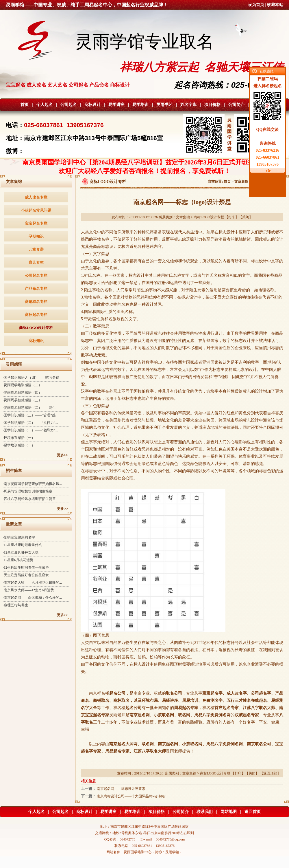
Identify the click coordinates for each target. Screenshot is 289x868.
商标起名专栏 (36, 315)
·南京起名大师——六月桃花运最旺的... (32, 583)
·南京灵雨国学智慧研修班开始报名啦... (32, 484)
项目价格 (212, 105)
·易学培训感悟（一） (19, 445)
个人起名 (45, 105)
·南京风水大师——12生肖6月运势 (28, 590)
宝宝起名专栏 (36, 223)
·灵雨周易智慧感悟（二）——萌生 (29, 408)
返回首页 (253, 812)
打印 (232, 217)
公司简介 (236, 105)
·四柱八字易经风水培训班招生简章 (29, 499)
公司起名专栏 (36, 275)
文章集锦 (241, 182)
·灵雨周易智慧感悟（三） (22, 400)
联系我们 (205, 812)
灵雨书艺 (164, 105)
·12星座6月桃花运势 (18, 560)
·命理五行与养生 (15, 605)
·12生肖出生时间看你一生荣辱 (26, 567)
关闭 (246, 217)
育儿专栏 (36, 262)
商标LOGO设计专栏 (36, 328)
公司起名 (68, 105)
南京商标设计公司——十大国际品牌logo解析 (131, 796)
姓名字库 (188, 105)
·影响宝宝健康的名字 (19, 537)
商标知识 (36, 341)
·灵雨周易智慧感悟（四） (22, 393)
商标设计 (92, 105)
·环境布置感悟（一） (19, 438)
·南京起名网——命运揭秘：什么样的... (32, 598)
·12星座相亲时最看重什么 (22, 545)
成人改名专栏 (36, 197)
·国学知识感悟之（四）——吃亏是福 (31, 378)
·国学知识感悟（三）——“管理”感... (30, 415)
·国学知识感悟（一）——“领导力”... (30, 430)
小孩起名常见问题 (36, 210)
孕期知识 (36, 236)
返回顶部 (270, 773)
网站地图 (229, 812)
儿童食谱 (36, 249)
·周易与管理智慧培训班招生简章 (28, 491)
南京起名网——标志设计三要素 (121, 789)
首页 (25, 105)
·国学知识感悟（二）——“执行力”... (30, 423)
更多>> (62, 455)
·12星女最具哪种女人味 (21, 552)
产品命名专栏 (36, 289)
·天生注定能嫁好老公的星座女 (26, 575)
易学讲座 (116, 105)
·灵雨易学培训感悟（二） (22, 385)
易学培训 (140, 105)
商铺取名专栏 (36, 302)
